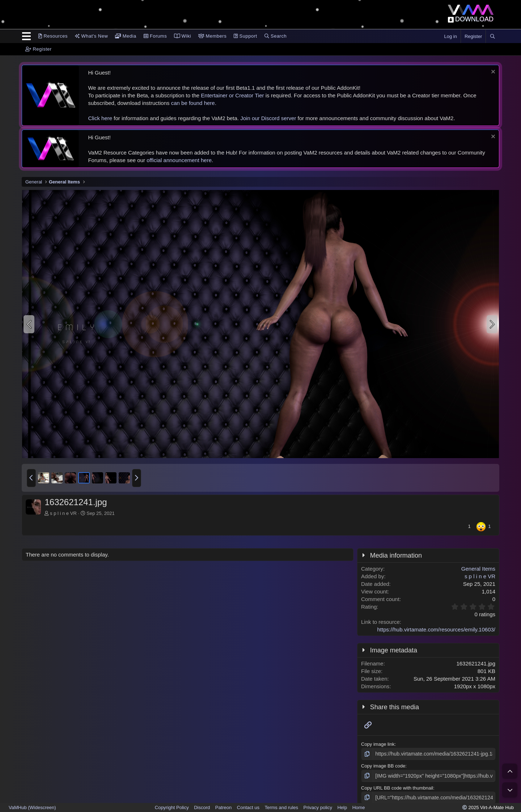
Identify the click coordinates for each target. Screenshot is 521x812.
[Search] (492, 37)
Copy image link (378, 744)
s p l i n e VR (65, 513)
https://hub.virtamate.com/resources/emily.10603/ (436, 629)
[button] (31, 478)
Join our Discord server (268, 118)
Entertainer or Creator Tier (232, 95)
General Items (478, 569)
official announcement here (179, 160)
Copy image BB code (383, 766)
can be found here (193, 103)
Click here (100, 118)
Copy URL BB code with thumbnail (397, 786)
